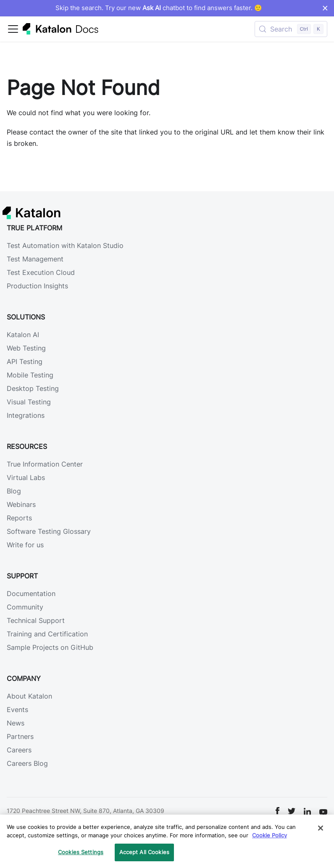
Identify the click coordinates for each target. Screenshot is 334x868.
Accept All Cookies (144, 852)
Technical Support (36, 620)
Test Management (35, 259)
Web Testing (26, 348)
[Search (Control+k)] (291, 29)
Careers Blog (27, 763)
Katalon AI (23, 335)
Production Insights (37, 286)
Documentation (31, 594)
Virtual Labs (26, 478)
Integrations (26, 415)
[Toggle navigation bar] (13, 29)
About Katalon (29, 696)
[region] (167, 841)
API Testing (25, 361)
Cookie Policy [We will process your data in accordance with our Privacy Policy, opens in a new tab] (270, 835)
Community (25, 607)
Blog (14, 491)
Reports (19, 518)
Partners (20, 736)
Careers (19, 750)
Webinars (21, 504)
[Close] (321, 828)
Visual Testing (29, 402)
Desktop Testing (33, 388)
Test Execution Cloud (41, 272)
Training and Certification (47, 634)
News (16, 723)
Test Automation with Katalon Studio (65, 245)
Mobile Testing (30, 375)
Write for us (25, 545)
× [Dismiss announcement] (325, 8)
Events (17, 710)
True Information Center (45, 464)
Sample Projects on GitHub (50, 647)
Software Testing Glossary (49, 531)
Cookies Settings (81, 852)
